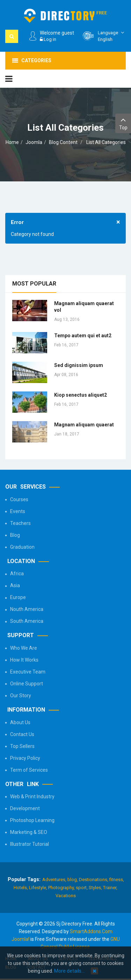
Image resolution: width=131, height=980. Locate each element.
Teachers (20, 523)
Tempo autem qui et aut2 (83, 336)
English (112, 36)
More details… (69, 971)
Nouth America (27, 609)
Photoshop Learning (32, 820)
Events (18, 511)
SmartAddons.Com (91, 931)
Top (123, 123)
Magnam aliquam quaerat (84, 425)
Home (12, 142)
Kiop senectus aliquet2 (81, 395)
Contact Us (22, 734)
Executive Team (28, 672)
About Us (20, 722)
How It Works (24, 660)
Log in (48, 39)
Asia (15, 585)
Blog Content (63, 142)
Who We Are (24, 648)
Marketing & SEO (29, 832)
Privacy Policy (25, 758)
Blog (15, 535)
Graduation (22, 547)
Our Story (21, 696)
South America (27, 621)
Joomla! (20, 939)
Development (25, 808)
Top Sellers (22, 746)
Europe (18, 597)
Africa (17, 574)
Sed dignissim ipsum (79, 365)
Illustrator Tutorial (30, 844)
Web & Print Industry (32, 797)
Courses (19, 499)
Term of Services (29, 770)
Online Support (27, 684)
